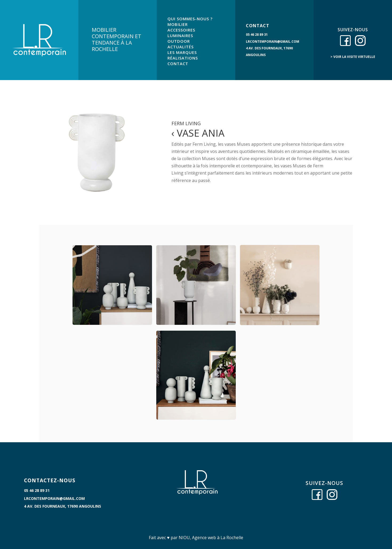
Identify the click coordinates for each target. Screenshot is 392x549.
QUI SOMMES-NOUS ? (190, 19)
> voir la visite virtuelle (353, 57)
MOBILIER (178, 24)
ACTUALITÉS (181, 47)
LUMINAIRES (180, 35)
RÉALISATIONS (183, 58)
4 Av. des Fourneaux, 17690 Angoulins (63, 506)
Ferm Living (186, 123)
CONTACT (178, 64)
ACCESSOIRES (181, 30)
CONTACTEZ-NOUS (50, 480)
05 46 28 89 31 (257, 35)
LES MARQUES (182, 52)
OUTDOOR (179, 41)
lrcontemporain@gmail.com (273, 42)
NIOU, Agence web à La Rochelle (211, 538)
